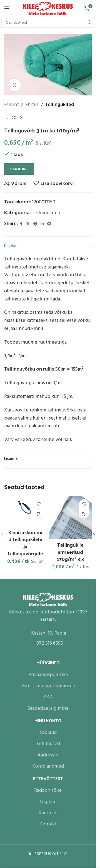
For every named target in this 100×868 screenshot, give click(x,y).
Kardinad (48, 812)
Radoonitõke (48, 790)
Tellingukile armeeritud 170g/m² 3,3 (71, 552)
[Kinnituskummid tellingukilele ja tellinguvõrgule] (25, 511)
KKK (48, 696)
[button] (39, 514)
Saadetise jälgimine (48, 708)
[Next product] (21, 118)
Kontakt (48, 824)
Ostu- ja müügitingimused (48, 685)
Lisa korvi (19, 169)
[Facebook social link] (21, 224)
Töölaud (48, 732)
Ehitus (32, 105)
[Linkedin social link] (42, 224)
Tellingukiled (60, 105)
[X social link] (28, 224)
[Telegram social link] (49, 224)
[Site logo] (48, 8)
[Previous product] (7, 118)
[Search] (48, 23)
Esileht (12, 105)
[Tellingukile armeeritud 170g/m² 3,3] (71, 518)
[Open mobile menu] (7, 8)
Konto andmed (48, 766)
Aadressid (48, 755)
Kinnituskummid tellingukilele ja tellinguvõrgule (25, 543)
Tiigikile (48, 801)
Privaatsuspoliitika (48, 674)
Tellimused (48, 743)
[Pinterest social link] (35, 224)
